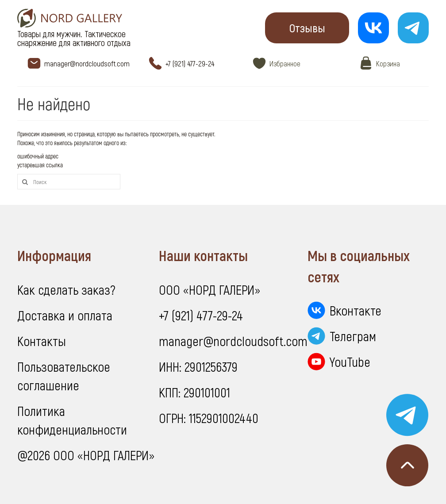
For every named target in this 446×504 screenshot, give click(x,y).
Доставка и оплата (65, 315)
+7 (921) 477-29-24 (190, 63)
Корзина (388, 63)
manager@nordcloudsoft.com (87, 63)
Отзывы (307, 28)
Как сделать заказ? (66, 289)
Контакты (42, 341)
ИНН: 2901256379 (198, 366)
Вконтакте (356, 310)
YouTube (350, 362)
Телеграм (353, 336)
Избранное (285, 63)
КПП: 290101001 (194, 392)
